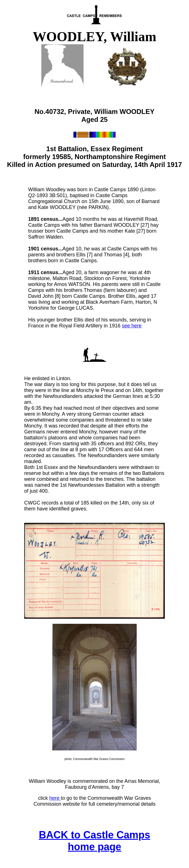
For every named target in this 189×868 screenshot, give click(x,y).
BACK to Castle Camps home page (94, 841)
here (55, 798)
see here (132, 326)
